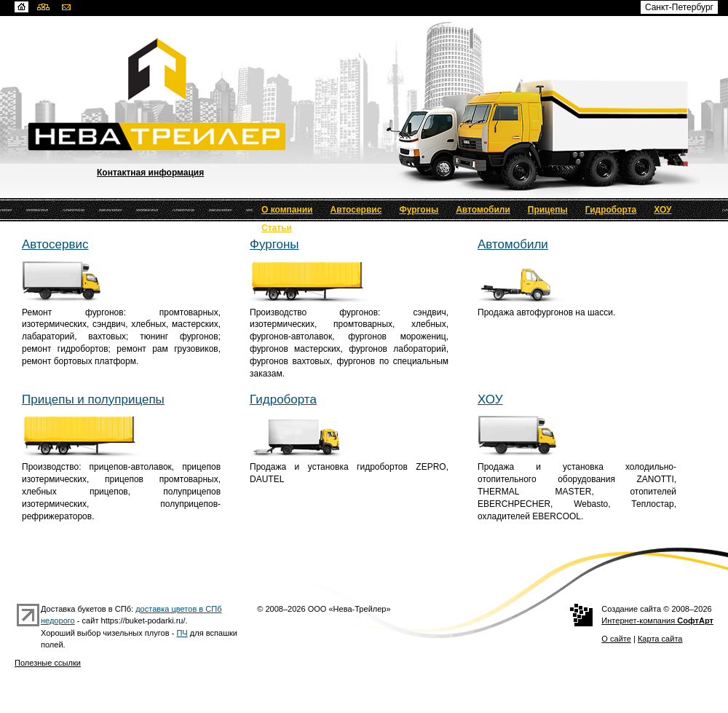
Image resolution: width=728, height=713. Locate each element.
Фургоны (419, 210)
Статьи (277, 228)
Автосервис (356, 210)
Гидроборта (611, 210)
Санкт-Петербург (679, 7)
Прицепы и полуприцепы (93, 399)
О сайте (616, 639)
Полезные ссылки (48, 663)
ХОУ (662, 210)
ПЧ (182, 633)
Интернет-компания (657, 621)
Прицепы (548, 210)
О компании (287, 210)
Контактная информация (150, 173)
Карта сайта (660, 639)
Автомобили (483, 210)
